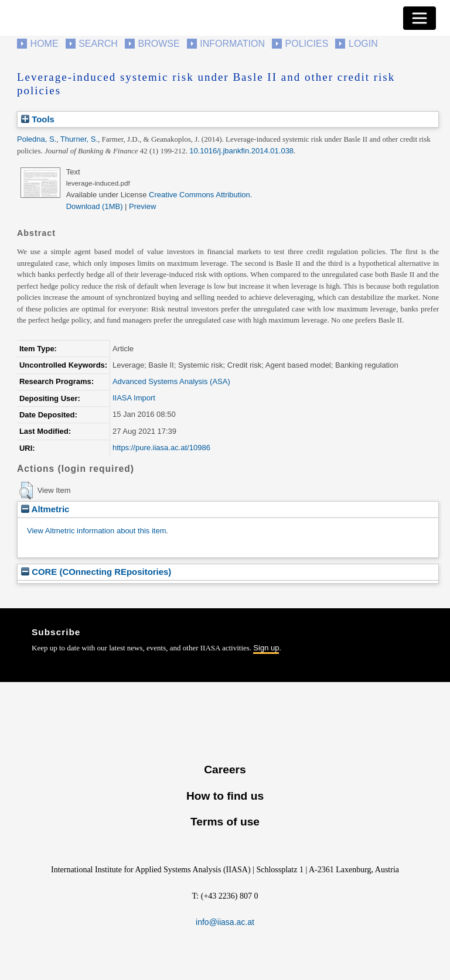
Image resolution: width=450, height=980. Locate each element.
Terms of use (225, 822)
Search (98, 44)
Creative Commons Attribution (200, 195)
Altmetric (45, 509)
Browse (158, 44)
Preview (142, 206)
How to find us (225, 796)
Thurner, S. (79, 139)
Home (45, 44)
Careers (225, 770)
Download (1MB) (95, 206)
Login (363, 44)
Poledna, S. (37, 139)
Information (232, 44)
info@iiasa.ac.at (225, 922)
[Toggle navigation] (420, 18)
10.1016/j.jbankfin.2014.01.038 (241, 151)
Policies (307, 44)
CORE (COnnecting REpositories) (96, 572)
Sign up (266, 648)
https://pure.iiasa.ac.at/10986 (161, 448)
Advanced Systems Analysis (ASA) (171, 381)
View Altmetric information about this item (96, 531)
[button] (26, 491)
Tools (38, 119)
